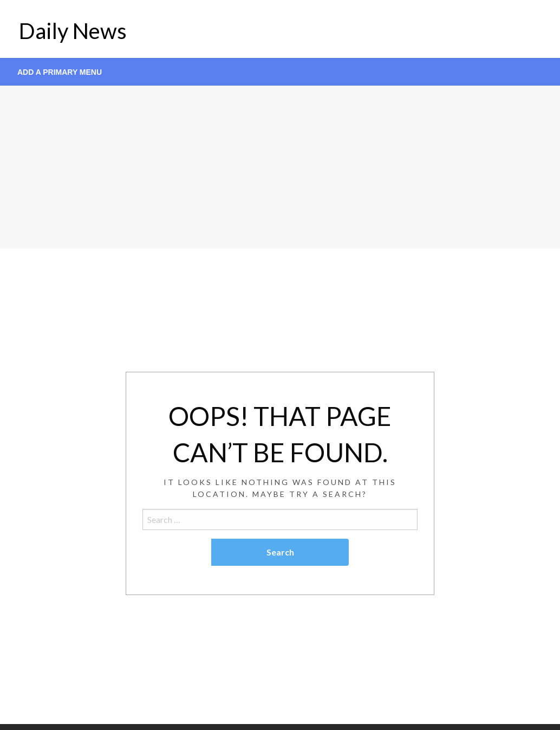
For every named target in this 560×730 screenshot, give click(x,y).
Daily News (73, 31)
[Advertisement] (280, 167)
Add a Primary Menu (60, 72)
